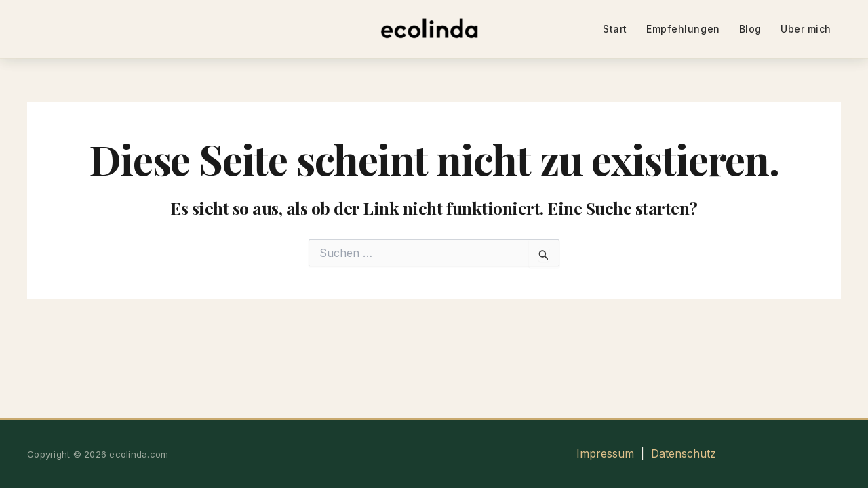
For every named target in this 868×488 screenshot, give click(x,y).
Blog (750, 29)
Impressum (605, 453)
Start (615, 29)
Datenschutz (684, 453)
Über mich (806, 29)
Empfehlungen (683, 29)
